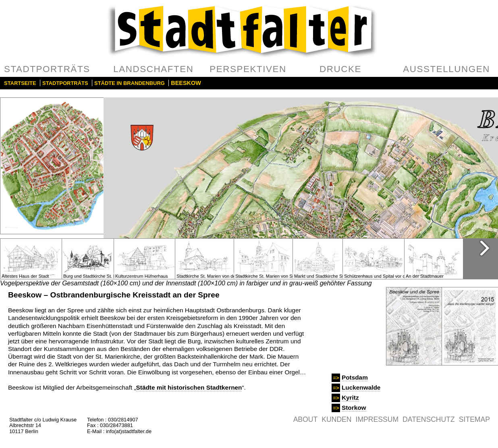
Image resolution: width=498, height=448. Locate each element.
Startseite (20, 83)
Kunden (336, 419)
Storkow (354, 408)
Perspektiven (248, 69)
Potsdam (355, 377)
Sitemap (474, 419)
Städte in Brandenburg (130, 83)
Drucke (340, 69)
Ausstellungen (446, 69)
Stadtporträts (47, 69)
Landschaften (153, 69)
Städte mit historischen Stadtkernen (189, 387)
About (306, 419)
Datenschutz (429, 419)
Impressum (377, 419)
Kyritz (350, 397)
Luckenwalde (361, 387)
